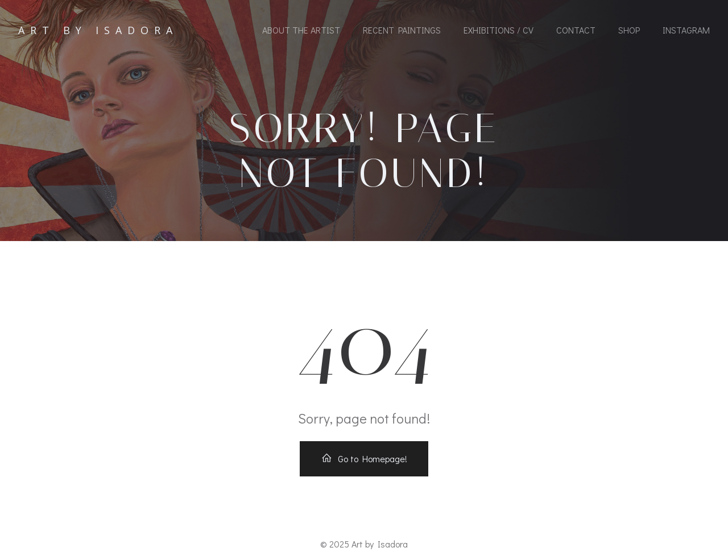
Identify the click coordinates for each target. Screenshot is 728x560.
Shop (629, 30)
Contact (576, 30)
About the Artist (301, 30)
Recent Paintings (402, 30)
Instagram (686, 30)
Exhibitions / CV (499, 30)
